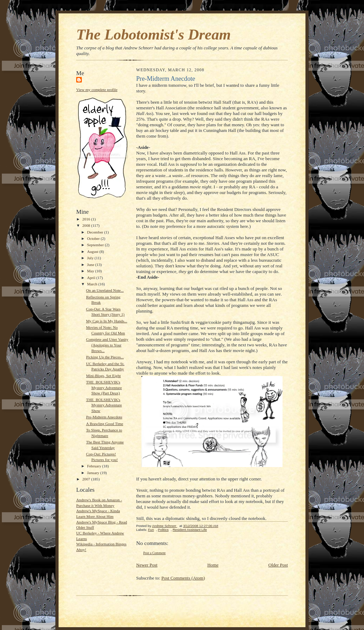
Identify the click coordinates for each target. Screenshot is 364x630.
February (95, 466)
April (92, 278)
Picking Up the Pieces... (105, 357)
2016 (87, 219)
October (94, 238)
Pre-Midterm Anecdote (104, 417)
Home (213, 565)
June (91, 265)
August (93, 252)
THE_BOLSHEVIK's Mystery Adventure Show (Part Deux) (104, 387)
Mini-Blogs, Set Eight (103, 376)
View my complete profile (97, 90)
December (96, 232)
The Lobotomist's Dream (153, 34)
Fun (151, 530)
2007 (87, 479)
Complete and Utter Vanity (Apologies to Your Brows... (107, 345)
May (91, 271)
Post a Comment (154, 553)
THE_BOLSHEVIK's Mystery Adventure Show (104, 405)
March (93, 284)
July (91, 258)
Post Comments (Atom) (183, 578)
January (94, 473)
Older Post (278, 565)
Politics (163, 530)
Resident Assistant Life (190, 530)
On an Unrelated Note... (105, 290)
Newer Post (147, 565)
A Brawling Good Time (105, 424)
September (96, 245)
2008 (87, 225)
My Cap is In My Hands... (107, 321)
